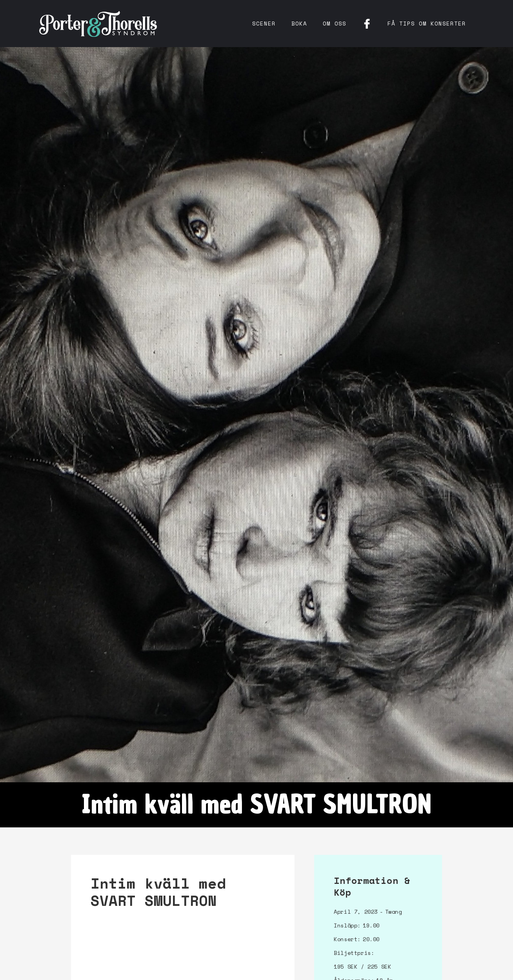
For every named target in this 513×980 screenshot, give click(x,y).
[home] (98, 24)
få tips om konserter (427, 23)
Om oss (335, 23)
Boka (299, 23)
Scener (264, 23)
